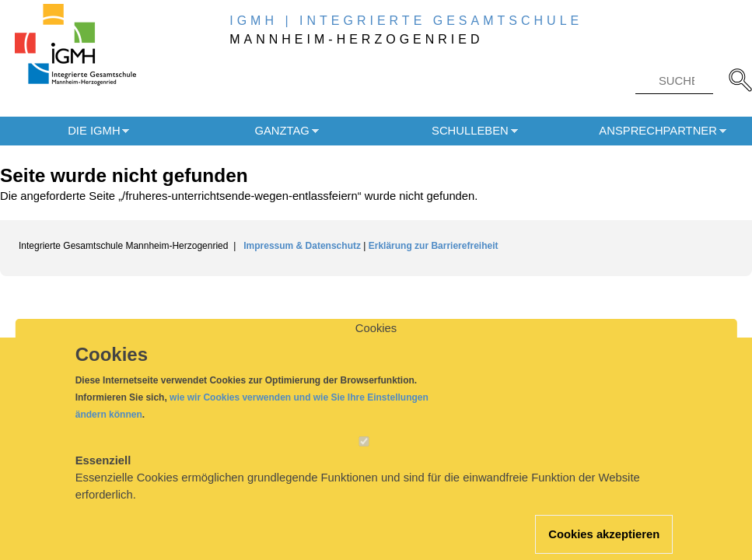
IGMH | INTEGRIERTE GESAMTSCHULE (406, 21)
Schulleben (470, 131)
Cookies (376, 343)
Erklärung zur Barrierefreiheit (434, 246)
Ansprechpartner (658, 131)
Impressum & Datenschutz (303, 246)
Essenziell (103, 475)
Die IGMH (94, 131)
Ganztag (282, 131)
